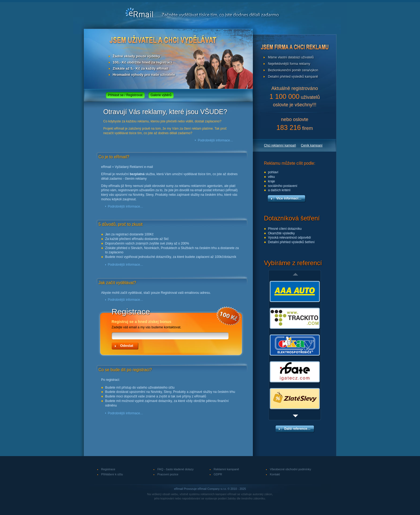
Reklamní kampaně (226, 469)
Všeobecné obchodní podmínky (291, 469)
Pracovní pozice (168, 474)
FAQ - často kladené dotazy (176, 469)
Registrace (108, 469)
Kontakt (275, 474)
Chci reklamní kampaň (280, 145)
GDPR (218, 474)
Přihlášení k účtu (112, 474)
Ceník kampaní (312, 145)
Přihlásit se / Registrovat (125, 95)
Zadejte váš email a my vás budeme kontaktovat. (174, 324)
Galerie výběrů (161, 95)
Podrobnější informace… (215, 140)
